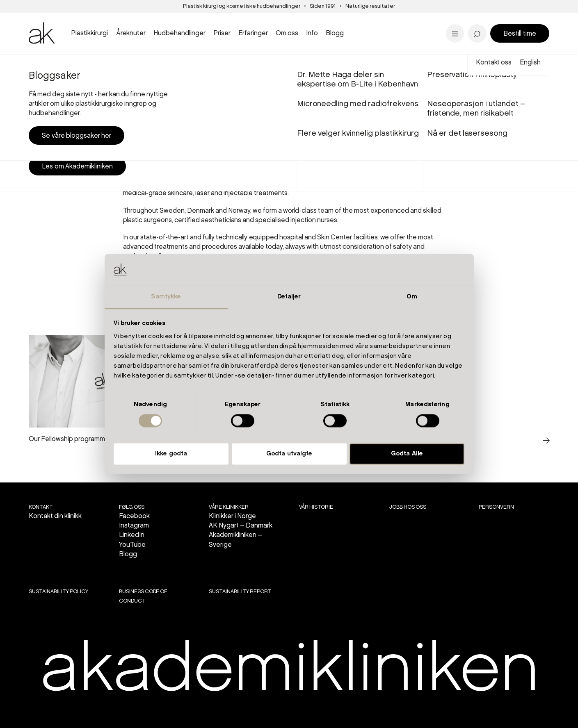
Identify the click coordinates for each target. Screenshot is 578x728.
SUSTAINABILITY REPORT (240, 591)
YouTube (132, 545)
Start (34, 65)
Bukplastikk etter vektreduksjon (335, 29)
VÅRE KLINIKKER (229, 507)
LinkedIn (132, 535)
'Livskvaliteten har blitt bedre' (487, 15)
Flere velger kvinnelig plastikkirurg (358, 27)
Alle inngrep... (328, 33)
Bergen (186, 22)
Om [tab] (412, 297)
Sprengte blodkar (207, 22)
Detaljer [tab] (289, 297)
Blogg (128, 554)
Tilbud (444, 22)
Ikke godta (171, 454)
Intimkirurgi (194, 22)
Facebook (134, 516)
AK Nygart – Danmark (241, 526)
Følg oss (132, 507)
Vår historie (316, 507)
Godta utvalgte (289, 454)
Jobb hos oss (408, 507)
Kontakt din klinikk (55, 516)
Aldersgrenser (323, 27)
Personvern (496, 507)
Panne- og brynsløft (340, 22)
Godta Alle (407, 454)
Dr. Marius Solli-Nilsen (473, 22)
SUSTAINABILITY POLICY (58, 591)
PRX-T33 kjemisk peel (344, 22)
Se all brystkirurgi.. (61, 33)
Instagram (134, 526)
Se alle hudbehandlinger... (350, 33)
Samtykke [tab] (166, 297)
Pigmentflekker (463, 22)
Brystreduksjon (56, 22)
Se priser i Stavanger (342, 33)
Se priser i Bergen (207, 33)
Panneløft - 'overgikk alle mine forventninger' (228, 19)
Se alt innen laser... (207, 33)
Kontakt (41, 507)
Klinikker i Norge (232, 516)
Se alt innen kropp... (209, 33)
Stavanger (320, 22)
